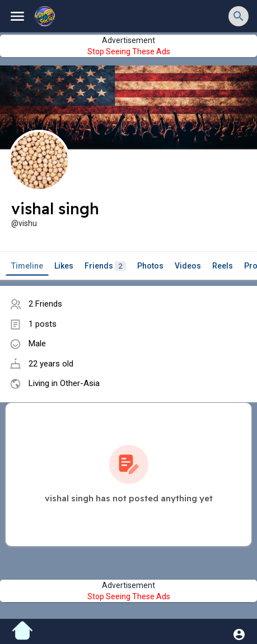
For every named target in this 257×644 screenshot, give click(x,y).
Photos (150, 266)
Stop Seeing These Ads (129, 51)
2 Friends (45, 304)
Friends (105, 266)
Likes (64, 266)
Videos (188, 266)
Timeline (27, 266)
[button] (239, 16)
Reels (223, 266)
